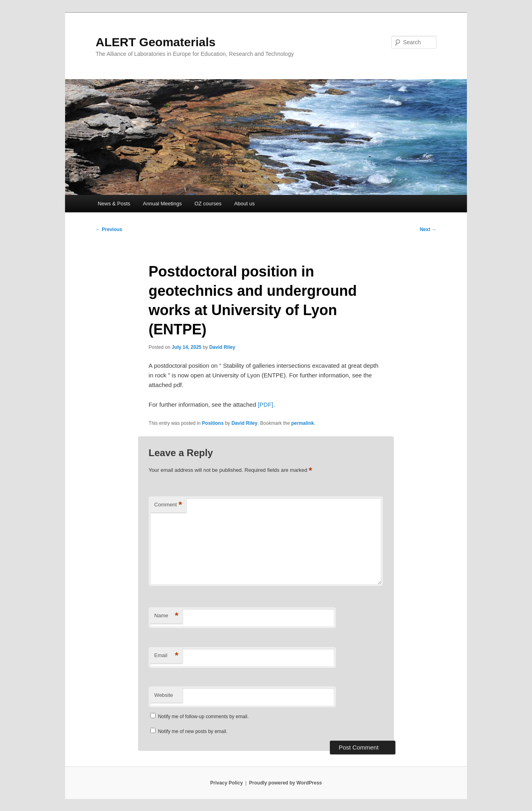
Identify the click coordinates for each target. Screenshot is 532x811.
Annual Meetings (163, 204)
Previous (109, 229)
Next (428, 229)
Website (164, 695)
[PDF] (266, 404)
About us (245, 204)
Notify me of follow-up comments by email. (203, 717)
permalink (303, 423)
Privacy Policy (226, 783)
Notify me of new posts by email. (193, 731)
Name (166, 616)
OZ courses (208, 204)
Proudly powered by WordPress (285, 783)
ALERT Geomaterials (156, 42)
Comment (168, 505)
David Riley (222, 347)
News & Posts (114, 204)
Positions (213, 423)
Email (166, 656)
